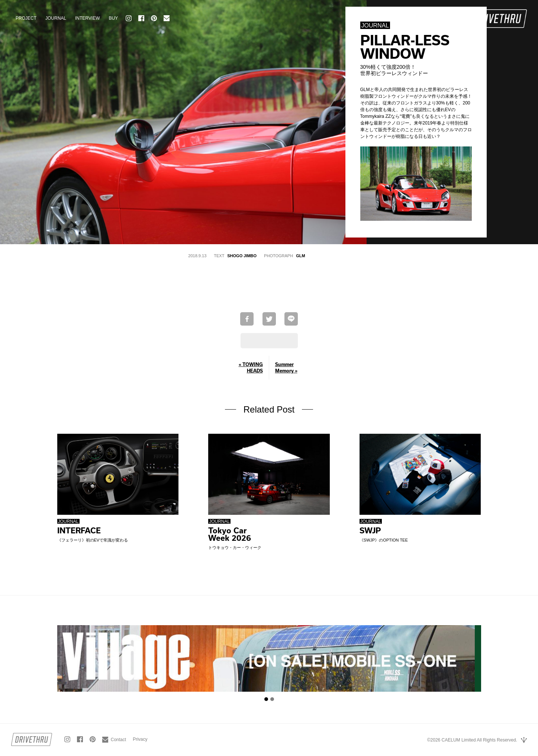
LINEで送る (291, 319)
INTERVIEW (87, 18)
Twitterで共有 (269, 319)
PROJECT (26, 18)
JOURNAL (56, 18)
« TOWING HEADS (251, 367)
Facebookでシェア (247, 319)
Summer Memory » (286, 367)
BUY (113, 18)
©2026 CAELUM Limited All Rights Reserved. (472, 740)
